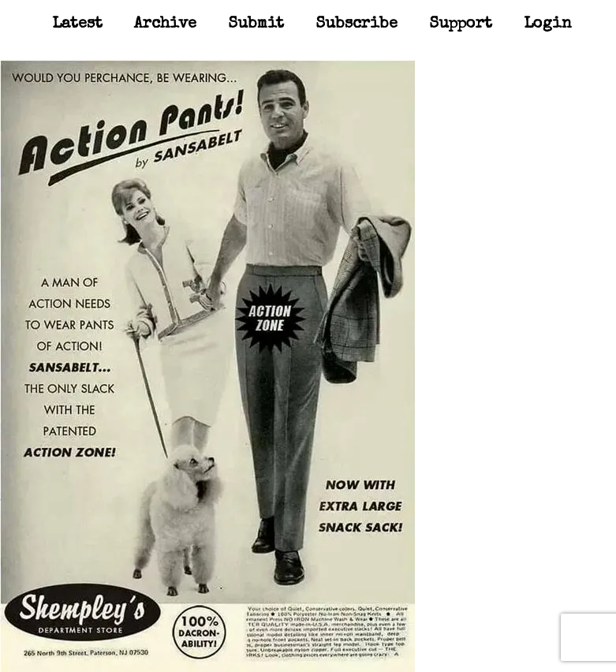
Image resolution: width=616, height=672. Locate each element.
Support (461, 24)
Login (548, 24)
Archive (165, 24)
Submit (256, 24)
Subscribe (357, 24)
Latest (77, 24)
